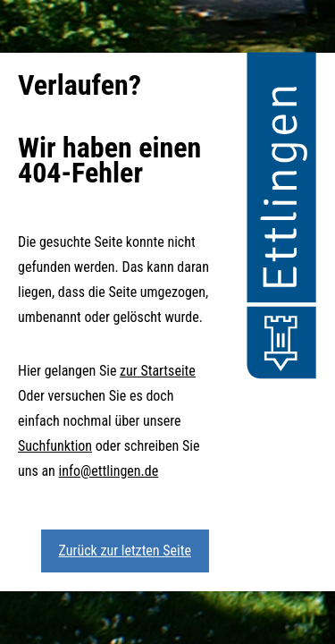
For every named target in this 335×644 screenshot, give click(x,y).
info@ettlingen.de (109, 471)
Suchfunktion (55, 446)
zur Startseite (158, 371)
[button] (281, 218)
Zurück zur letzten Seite (125, 551)
